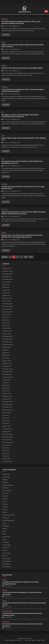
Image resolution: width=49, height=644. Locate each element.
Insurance (6, 518)
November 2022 (8, 372)
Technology (4, 19)
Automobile (7, 477)
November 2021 (8, 404)
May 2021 (7, 421)
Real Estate (7, 537)
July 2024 (6, 317)
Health (3, 42)
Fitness (6, 499)
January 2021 (8, 432)
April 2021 (7, 423)
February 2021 (8, 429)
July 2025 (6, 285)
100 (26, 257)
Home (5, 512)
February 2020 (8, 461)
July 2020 (6, 448)
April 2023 (7, 358)
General (6, 507)
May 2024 (7, 323)
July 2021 (6, 415)
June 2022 (7, 385)
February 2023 (8, 364)
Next (31, 257)
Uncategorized (8, 561)
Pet (5, 531)
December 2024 (8, 304)
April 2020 (7, 456)
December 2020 (8, 434)
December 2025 (8, 271)
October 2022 (8, 374)
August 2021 (7, 412)
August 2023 (7, 347)
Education (7, 488)
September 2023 (8, 344)
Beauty (6, 480)
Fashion (6, 493)
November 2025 (8, 274)
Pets (5, 534)
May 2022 (7, 388)
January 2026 (8, 268)
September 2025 (8, 279)
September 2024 (8, 312)
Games (6, 504)
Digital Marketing (8, 485)
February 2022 (8, 396)
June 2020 (7, 451)
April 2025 (7, 293)
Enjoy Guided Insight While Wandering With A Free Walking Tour (24, 139)
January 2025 (8, 301)
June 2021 (7, 418)
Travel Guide (7, 559)
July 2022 (6, 383)
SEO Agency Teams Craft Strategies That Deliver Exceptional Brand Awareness (20, 116)
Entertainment (8, 491)
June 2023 (7, 353)
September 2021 (8, 410)
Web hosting (7, 567)
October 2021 (8, 407)
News (5, 529)
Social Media (7, 545)
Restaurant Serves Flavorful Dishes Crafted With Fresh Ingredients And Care (22, 162)
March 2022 (7, 393)
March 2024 (7, 328)
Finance (6, 496)
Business (4, 233)
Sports (6, 550)
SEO (3, 112)
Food (3, 159)
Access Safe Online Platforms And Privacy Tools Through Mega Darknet (23, 188)
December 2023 (8, 336)
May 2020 (7, 453)
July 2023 (6, 350)
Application (7, 474)
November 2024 (8, 306)
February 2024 (8, 331)
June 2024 (7, 320)
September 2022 (8, 377)
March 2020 (7, 459)
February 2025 (8, 298)
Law (5, 523)
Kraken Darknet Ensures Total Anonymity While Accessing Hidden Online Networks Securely (23, 213)
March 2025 (7, 296)
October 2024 (8, 309)
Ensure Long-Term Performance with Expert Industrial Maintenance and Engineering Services (22, 236)
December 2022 (8, 369)
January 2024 (8, 334)
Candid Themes (41, 640)
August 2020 (7, 445)
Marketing (7, 526)
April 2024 (7, 325)
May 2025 (7, 290)
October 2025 (8, 276)
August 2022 (7, 380)
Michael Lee (17, 26)
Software (6, 548)
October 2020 (8, 440)
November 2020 (8, 437)
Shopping (4, 65)
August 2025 (7, 282)
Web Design (7, 564)
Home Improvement (9, 515)
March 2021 (7, 426)
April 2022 (7, 391)
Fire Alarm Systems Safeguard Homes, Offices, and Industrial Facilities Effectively (21, 22)
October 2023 (8, 342)
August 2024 (7, 315)
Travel (3, 135)
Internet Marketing (9, 520)
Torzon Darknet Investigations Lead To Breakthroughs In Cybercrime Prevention (23, 90)
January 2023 (8, 366)
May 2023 (7, 355)
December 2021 (8, 402)
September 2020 (8, 442)
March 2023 (7, 361)
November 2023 (8, 339)
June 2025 (7, 287)
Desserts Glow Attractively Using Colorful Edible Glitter (22, 68)
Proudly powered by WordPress (13, 640)
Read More (6, 35)
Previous (5, 257)
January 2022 (8, 399)
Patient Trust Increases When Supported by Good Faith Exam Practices (22, 46)
